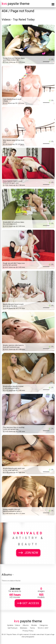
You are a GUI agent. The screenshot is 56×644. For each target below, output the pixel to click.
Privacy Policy (28, 631)
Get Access (31, 603)
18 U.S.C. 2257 (43, 628)
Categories (44, 625)
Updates (10, 625)
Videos (17, 625)
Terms (32, 628)
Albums (26, 625)
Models (34, 625)
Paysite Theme (16, 4)
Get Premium (13, 628)
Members (24, 628)
